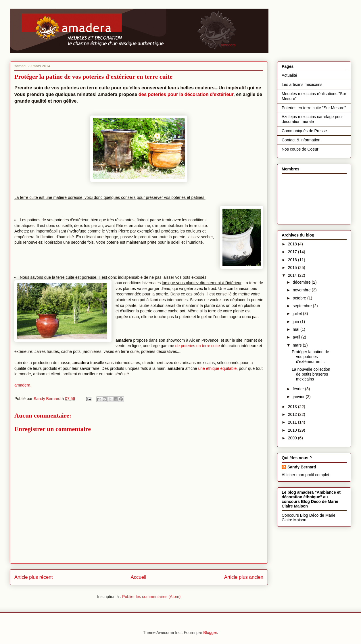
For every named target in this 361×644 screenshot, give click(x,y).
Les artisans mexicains (302, 84)
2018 (293, 244)
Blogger (210, 633)
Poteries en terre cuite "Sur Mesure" (314, 108)
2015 (293, 268)
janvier (299, 397)
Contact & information (301, 140)
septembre (303, 306)
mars (298, 345)
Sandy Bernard (302, 467)
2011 (293, 422)
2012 (293, 414)
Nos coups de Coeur (300, 149)
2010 (293, 430)
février (299, 389)
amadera (22, 385)
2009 (293, 438)
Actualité (289, 75)
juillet (298, 314)
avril (297, 337)
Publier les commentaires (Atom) (151, 597)
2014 (293, 275)
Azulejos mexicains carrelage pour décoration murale (312, 119)
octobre (300, 298)
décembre (302, 282)
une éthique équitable (217, 368)
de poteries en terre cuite (198, 346)
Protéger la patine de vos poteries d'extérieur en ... (310, 357)
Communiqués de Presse (304, 131)
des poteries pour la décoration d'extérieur (186, 94)
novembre (302, 290)
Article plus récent (33, 577)
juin (296, 322)
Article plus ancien (244, 577)
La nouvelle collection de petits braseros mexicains (311, 374)
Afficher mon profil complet (305, 475)
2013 (293, 407)
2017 (293, 252)
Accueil (139, 577)
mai (296, 329)
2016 (293, 260)
